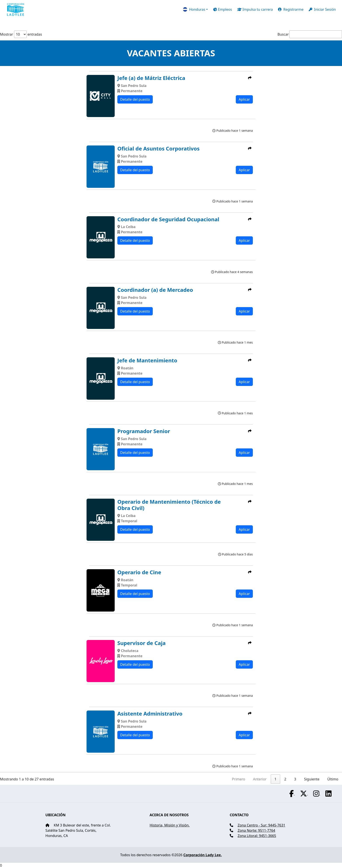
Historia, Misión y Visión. (169, 825)
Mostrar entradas (21, 34)
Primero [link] (238, 779)
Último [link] (333, 779)
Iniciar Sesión (322, 9)
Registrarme (291, 9)
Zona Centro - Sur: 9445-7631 (261, 825)
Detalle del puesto (135, 99)
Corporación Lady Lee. (203, 855)
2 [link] (285, 779)
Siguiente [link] (312, 779)
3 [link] (295, 779)
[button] (195, 9)
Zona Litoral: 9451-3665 (257, 836)
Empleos (222, 9)
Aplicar (244, 99)
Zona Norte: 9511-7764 (256, 830)
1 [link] (275, 779)
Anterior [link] (260, 779)
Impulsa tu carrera (255, 9)
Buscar (283, 34)
